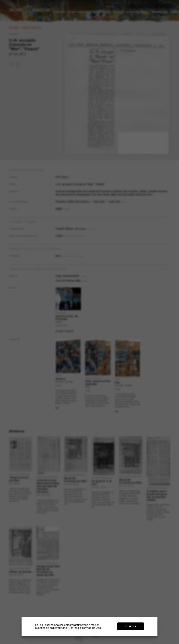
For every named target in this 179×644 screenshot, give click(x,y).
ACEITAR (131, 626)
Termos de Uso (91, 628)
